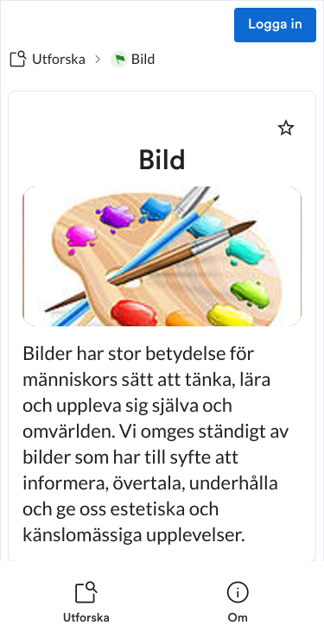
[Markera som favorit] (286, 128)
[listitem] (86, 603)
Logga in (275, 25)
